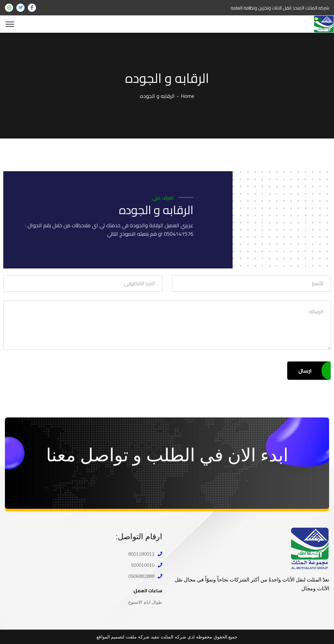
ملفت (131, 637)
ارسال (309, 371)
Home (188, 96)
